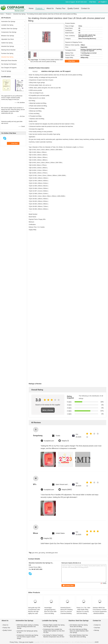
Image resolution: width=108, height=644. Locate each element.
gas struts (35, 553)
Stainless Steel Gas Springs (9, 29)
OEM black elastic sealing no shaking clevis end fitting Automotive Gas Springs (28, 627)
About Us (50, 9)
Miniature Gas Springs (8, 36)
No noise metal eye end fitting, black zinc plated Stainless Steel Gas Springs (79, 631)
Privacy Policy (14, 642)
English (104, 1)
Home (31, 9)
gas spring (42, 553)
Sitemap (97, 630)
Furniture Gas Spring (7, 53)
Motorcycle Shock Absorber (9, 61)
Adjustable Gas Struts (7, 39)
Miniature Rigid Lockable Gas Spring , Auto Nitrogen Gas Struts (54, 626)
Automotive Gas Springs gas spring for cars (27, 632)
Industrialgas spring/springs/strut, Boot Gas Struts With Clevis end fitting (50, 611)
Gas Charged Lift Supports (9, 68)
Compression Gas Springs (9, 32)
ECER (97, 642)
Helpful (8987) (67, 490)
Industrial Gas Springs (8, 46)
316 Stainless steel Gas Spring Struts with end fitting (79, 626)
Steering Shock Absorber (8, 50)
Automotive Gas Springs (8, 22)
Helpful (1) (65, 441)
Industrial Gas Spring (19, 14)
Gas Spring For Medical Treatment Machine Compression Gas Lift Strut (54, 636)
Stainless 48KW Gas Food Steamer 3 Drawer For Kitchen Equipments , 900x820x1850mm (100, 611)
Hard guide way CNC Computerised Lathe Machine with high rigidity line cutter (34, 611)
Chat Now (92, 2)
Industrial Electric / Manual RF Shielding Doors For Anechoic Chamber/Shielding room (66, 612)
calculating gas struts (52, 553)
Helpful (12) (48, 538)
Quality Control (73, 9)
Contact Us (85, 9)
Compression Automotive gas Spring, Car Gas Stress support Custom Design (28, 637)
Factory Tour (61, 9)
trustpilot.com (49, 441)
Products (39, 9)
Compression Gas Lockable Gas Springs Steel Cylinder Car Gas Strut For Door (54, 631)
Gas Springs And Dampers (9, 64)
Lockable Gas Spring (7, 25)
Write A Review (48, 410)
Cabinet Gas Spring (7, 43)
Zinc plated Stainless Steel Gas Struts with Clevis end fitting (79, 636)
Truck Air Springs (6, 71)
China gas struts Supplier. (26, 642)
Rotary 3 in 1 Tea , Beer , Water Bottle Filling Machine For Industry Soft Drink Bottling (83, 611)
